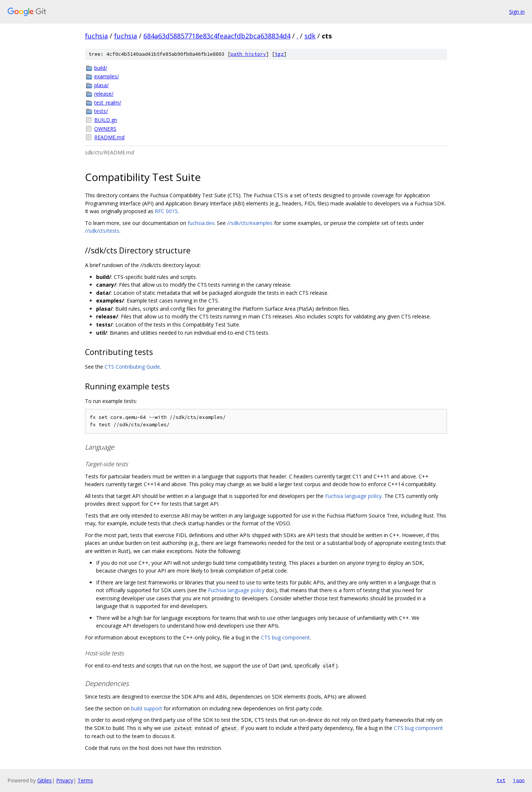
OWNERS (105, 129)
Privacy (65, 780)
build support (147, 708)
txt (501, 780)
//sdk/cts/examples (250, 223)
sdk (310, 36)
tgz (279, 54)
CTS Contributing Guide (132, 367)
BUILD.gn (106, 120)
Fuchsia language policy (353, 496)
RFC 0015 (166, 211)
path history (248, 54)
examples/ (107, 76)
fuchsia (96, 36)
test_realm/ (108, 103)
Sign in (517, 12)
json (519, 780)
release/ (104, 94)
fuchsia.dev (201, 223)
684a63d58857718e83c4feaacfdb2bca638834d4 (217, 36)
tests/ (101, 111)
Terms (85, 780)
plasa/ (101, 85)
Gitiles (45, 780)
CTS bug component (285, 637)
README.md (109, 137)
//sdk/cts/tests (102, 231)
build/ (101, 68)
